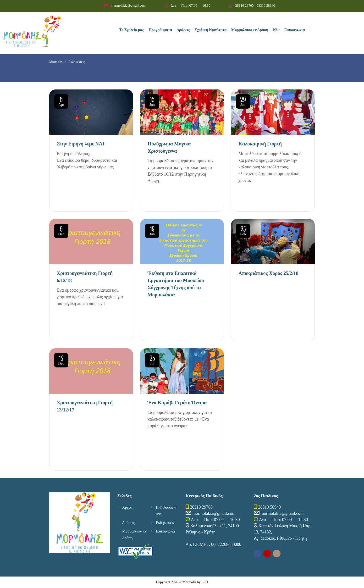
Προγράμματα (160, 30)
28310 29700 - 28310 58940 (255, 6)
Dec (61, 232)
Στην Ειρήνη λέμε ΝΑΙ (80, 144)
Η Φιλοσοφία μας (166, 511)
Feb (243, 232)
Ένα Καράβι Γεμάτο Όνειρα (177, 403)
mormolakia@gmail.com (128, 6)
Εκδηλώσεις (165, 523)
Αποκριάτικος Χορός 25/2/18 (268, 273)
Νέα (276, 30)
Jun (152, 102)
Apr (61, 102)
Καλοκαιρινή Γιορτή (260, 144)
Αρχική (128, 507)
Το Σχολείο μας (132, 30)
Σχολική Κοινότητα (211, 30)
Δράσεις (183, 30)
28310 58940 (270, 507)
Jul (152, 361)
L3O (205, 582)
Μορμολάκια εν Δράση (250, 30)
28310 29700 (201, 507)
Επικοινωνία (295, 30)
